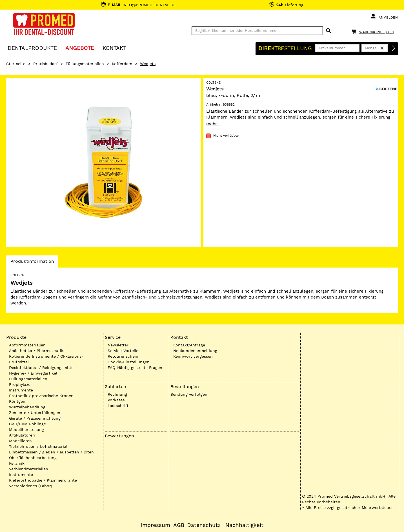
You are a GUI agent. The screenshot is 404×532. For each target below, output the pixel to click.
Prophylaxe (20, 384)
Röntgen (17, 401)
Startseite (16, 64)
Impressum (155, 525)
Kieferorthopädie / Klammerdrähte (43, 480)
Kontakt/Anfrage (189, 345)
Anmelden (384, 16)
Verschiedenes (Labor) (31, 486)
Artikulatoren (22, 435)
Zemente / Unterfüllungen (35, 413)
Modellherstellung (26, 429)
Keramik (17, 463)
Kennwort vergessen (193, 356)
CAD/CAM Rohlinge (27, 424)
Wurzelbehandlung (27, 407)
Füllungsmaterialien (85, 64)
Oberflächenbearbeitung (33, 458)
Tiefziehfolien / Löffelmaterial (38, 446)
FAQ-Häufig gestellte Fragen (135, 368)
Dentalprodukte (32, 48)
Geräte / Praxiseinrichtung (35, 418)
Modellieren (20, 441)
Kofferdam (122, 64)
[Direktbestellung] (394, 48)
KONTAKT (114, 48)
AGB (179, 525)
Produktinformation (32, 263)
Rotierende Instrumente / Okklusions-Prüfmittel (46, 359)
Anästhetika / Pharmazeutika (37, 351)
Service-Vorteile (123, 351)
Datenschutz (204, 525)
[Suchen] (328, 31)
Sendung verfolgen (189, 394)
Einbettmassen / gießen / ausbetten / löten (51, 452)
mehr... (213, 124)
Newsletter (118, 345)
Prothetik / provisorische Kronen (41, 396)
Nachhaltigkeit (244, 525)
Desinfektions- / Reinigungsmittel (42, 368)
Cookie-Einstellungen (129, 362)
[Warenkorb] (374, 31)
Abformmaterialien (27, 345)
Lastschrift (118, 406)
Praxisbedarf (45, 64)
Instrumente (21, 390)
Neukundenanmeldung (195, 351)
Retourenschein (123, 356)
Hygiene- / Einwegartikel (33, 373)
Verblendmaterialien (29, 469)
